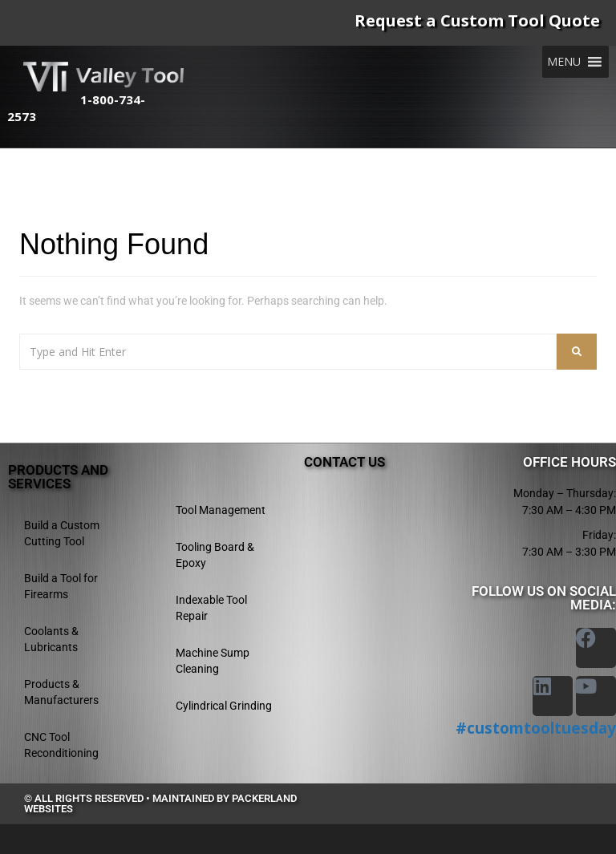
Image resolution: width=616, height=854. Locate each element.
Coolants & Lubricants (51, 639)
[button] (564, 62)
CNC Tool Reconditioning (61, 745)
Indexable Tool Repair (211, 608)
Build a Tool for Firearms (61, 586)
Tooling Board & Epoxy (215, 555)
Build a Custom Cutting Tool (62, 533)
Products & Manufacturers (61, 692)
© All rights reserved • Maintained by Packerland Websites (160, 803)
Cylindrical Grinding (224, 706)
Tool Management (221, 510)
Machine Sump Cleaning (213, 661)
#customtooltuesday (536, 728)
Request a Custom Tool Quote (477, 20)
